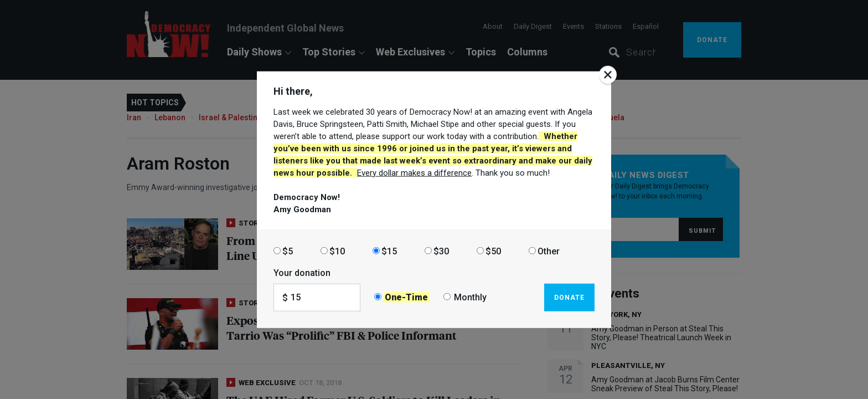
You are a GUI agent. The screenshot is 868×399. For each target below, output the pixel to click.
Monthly (470, 297)
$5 (288, 251)
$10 (337, 251)
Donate (569, 297)
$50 (493, 251)
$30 (441, 251)
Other (549, 251)
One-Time (406, 297)
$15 (389, 251)
